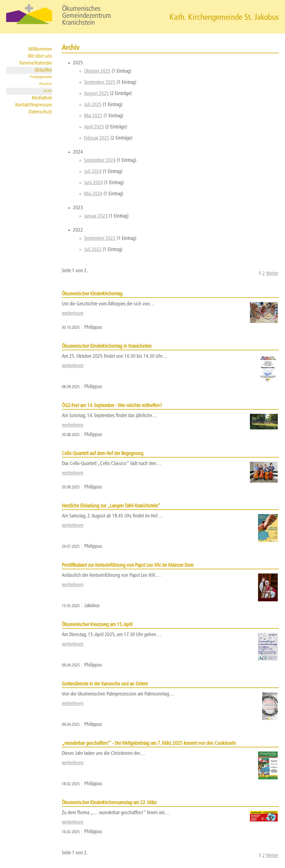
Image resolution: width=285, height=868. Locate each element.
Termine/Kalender (35, 63)
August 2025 (96, 94)
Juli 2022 (93, 250)
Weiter (272, 274)
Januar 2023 (96, 216)
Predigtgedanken (41, 77)
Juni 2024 (94, 183)
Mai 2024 (93, 194)
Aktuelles (43, 70)
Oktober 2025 (97, 71)
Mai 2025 (93, 116)
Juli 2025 (93, 105)
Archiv (48, 91)
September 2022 (100, 239)
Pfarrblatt (46, 84)
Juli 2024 (93, 172)
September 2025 (100, 83)
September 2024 (100, 161)
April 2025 (94, 127)
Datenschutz (40, 112)
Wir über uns (40, 56)
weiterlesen (73, 314)
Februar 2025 (97, 138)
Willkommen (40, 49)
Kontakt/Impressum (34, 105)
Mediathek (42, 98)
